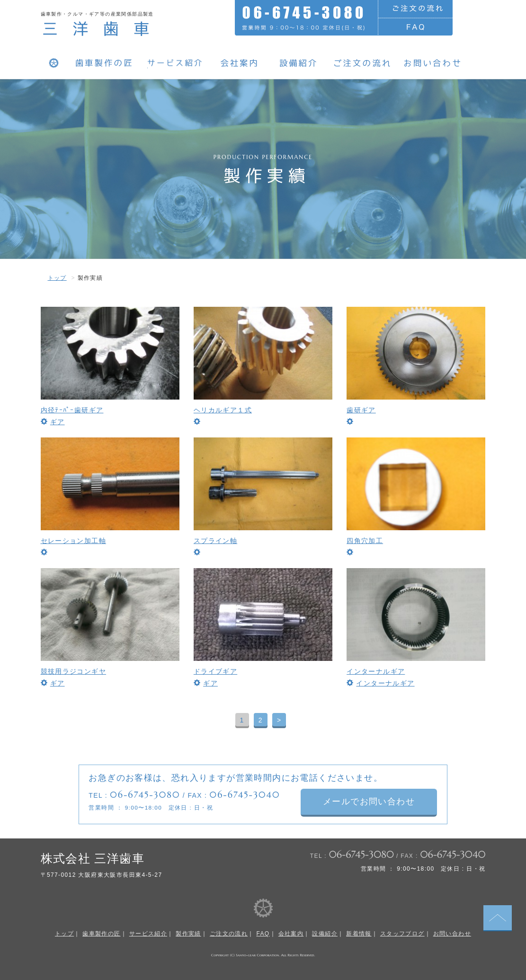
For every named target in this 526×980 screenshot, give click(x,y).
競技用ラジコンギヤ (74, 672)
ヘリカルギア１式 (223, 410)
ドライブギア (215, 672)
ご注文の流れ (229, 934)
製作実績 (188, 934)
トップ (57, 278)
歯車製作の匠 (101, 934)
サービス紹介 (148, 934)
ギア (58, 422)
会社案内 (291, 934)
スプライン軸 (215, 541)
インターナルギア (376, 672)
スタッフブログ (402, 934)
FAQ (263, 934)
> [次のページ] (279, 720)
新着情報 (359, 934)
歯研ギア (361, 410)
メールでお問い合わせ (370, 802)
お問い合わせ (452, 934)
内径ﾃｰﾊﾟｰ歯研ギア (72, 410)
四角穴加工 (365, 541)
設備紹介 (325, 934)
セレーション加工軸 (74, 541)
